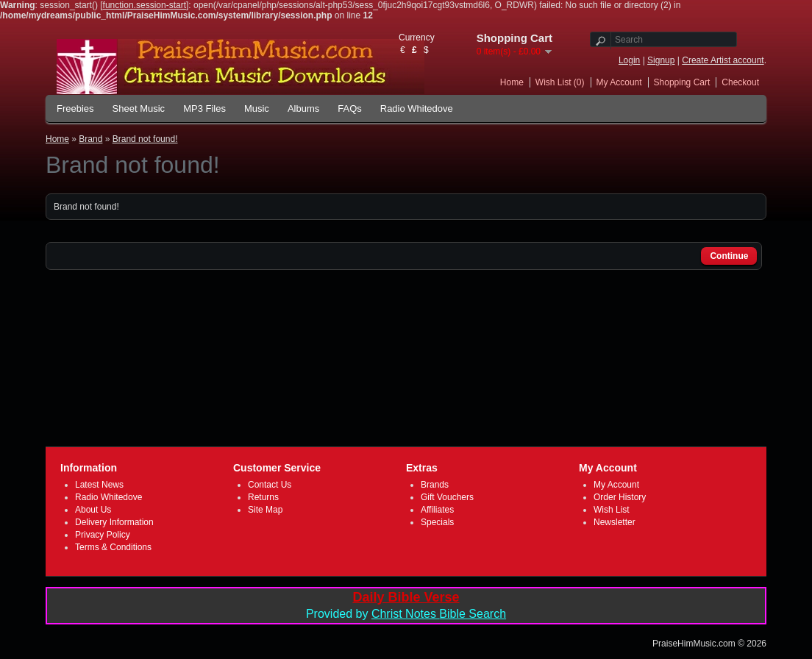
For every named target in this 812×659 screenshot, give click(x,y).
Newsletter (615, 522)
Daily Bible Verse (406, 597)
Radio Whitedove (417, 108)
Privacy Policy (103, 535)
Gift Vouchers (447, 497)
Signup (661, 60)
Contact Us (270, 485)
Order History (620, 497)
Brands (435, 485)
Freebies (75, 108)
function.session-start (145, 5)
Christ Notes (405, 614)
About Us (93, 510)
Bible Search (473, 614)
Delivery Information (114, 522)
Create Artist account (723, 60)
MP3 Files (204, 108)
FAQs (350, 108)
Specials (437, 522)
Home (512, 82)
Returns (263, 497)
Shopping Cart (682, 82)
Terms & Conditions (113, 547)
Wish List (612, 510)
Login (629, 60)
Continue (729, 256)
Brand (90, 139)
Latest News (99, 485)
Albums (303, 108)
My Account (619, 82)
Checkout (740, 82)
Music (257, 108)
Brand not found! (145, 139)
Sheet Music (139, 108)
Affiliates (437, 510)
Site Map (265, 510)
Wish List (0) (560, 82)
